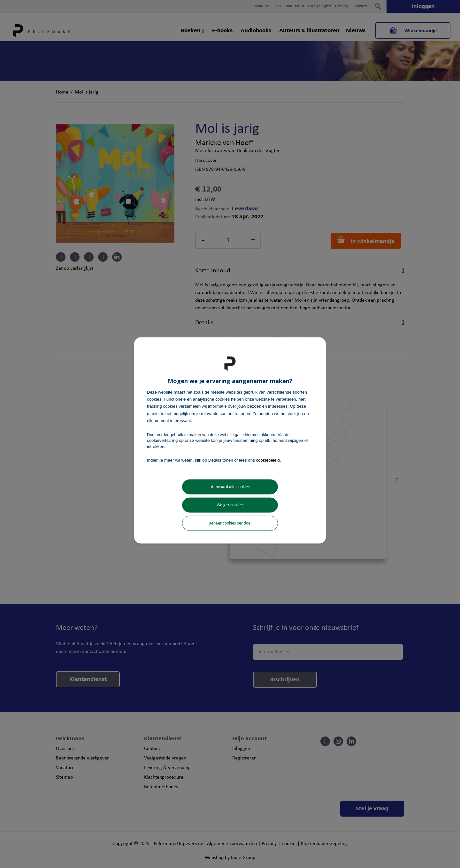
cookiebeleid (268, 460)
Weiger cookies (230, 505)
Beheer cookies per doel (230, 523)
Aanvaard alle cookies (230, 487)
